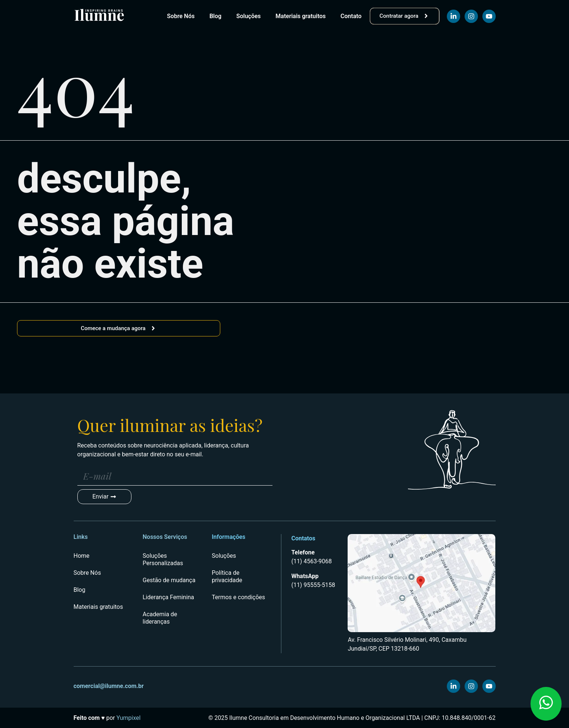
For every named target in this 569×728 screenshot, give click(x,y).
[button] (546, 704)
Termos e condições (238, 597)
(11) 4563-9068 (312, 561)
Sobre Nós (181, 16)
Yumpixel (128, 718)
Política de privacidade (227, 576)
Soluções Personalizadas (163, 559)
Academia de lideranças (160, 618)
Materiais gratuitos (301, 16)
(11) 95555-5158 (313, 585)
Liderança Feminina (168, 597)
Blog (215, 16)
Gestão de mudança (169, 580)
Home (82, 556)
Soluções (248, 16)
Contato (351, 16)
